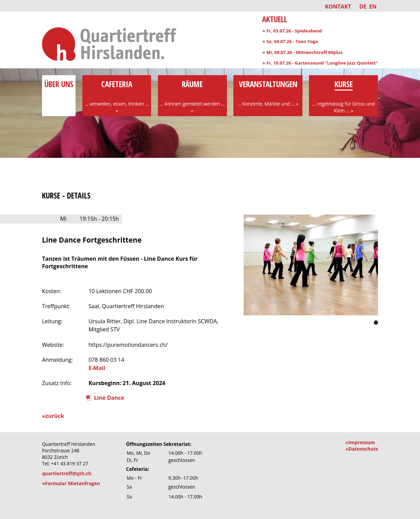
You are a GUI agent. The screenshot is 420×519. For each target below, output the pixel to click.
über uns (59, 90)
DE (363, 6)
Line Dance (109, 398)
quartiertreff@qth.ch (67, 473)
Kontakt (338, 6)
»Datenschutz (362, 449)
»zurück (53, 416)
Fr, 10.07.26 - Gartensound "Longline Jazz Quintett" (322, 63)
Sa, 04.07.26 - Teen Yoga (292, 41)
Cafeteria (117, 96)
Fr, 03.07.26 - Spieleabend (294, 31)
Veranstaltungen (268, 93)
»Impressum (360, 442)
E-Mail (97, 368)
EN (373, 6)
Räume (192, 96)
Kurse (343, 96)
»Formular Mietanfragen (71, 483)
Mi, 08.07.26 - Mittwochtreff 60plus (304, 52)
